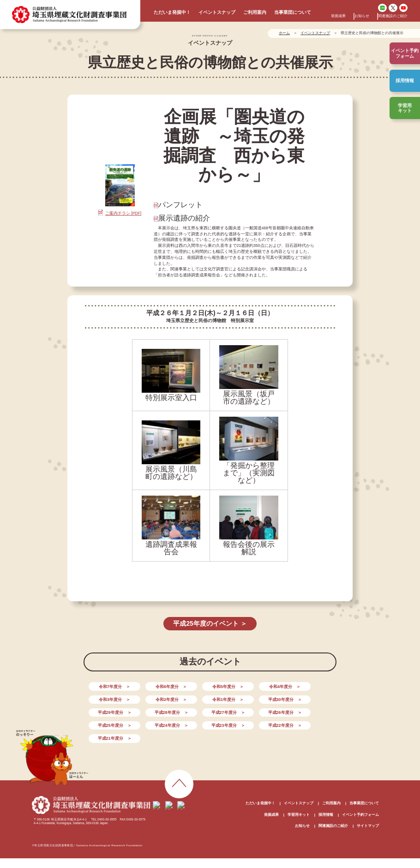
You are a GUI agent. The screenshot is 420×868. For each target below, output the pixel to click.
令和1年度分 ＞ (161, 698)
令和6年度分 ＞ (161, 686)
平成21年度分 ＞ (160, 723)
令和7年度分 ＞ (111, 686)
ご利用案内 (255, 12)
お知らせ (362, 16)
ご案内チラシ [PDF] (123, 213)
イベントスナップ (217, 12)
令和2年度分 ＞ (111, 698)
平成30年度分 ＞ (210, 698)
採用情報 (405, 81)
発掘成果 (338, 16)
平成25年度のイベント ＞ (210, 623)
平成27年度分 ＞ (111, 711)
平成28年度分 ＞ (309, 698)
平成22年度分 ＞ (111, 723)
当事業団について (293, 12)
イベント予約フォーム (360, 799)
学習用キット (405, 108)
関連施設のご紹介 (393, 16)
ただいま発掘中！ (172, 12)
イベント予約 (405, 53)
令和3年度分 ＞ (309, 686)
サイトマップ (368, 810)
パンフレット (180, 205)
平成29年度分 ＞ (259, 698)
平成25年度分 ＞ (210, 711)
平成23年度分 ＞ (309, 711)
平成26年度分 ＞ (160, 711)
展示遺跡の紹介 (184, 218)
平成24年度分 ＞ (259, 711)
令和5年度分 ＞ (210, 686)
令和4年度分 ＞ (259, 686)
